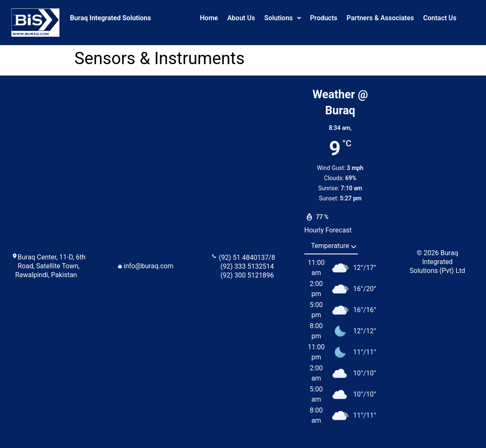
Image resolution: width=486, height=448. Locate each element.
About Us (241, 18)
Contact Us (440, 18)
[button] (283, 18)
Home (209, 18)
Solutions (283, 18)
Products (324, 18)
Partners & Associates (380, 18)
